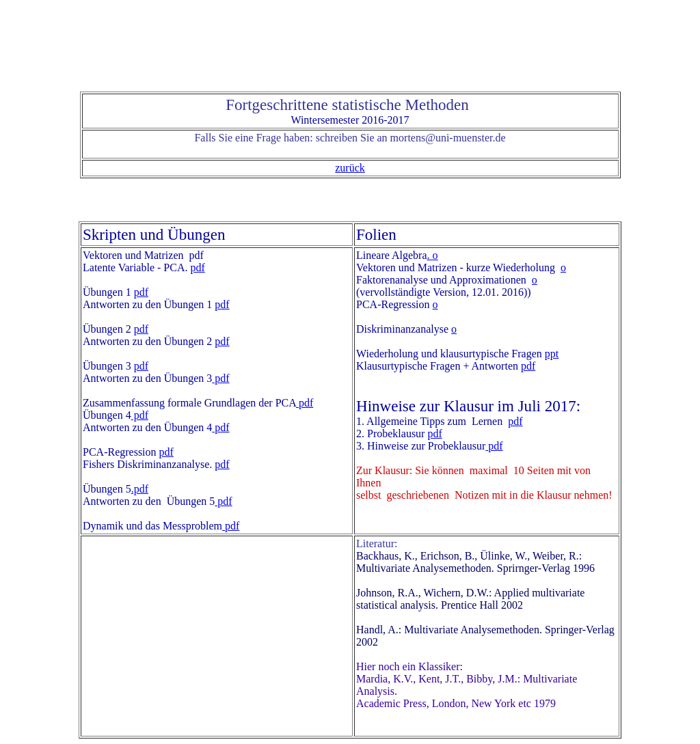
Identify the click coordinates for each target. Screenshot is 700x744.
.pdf (140, 489)
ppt (552, 354)
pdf (197, 267)
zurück (350, 168)
